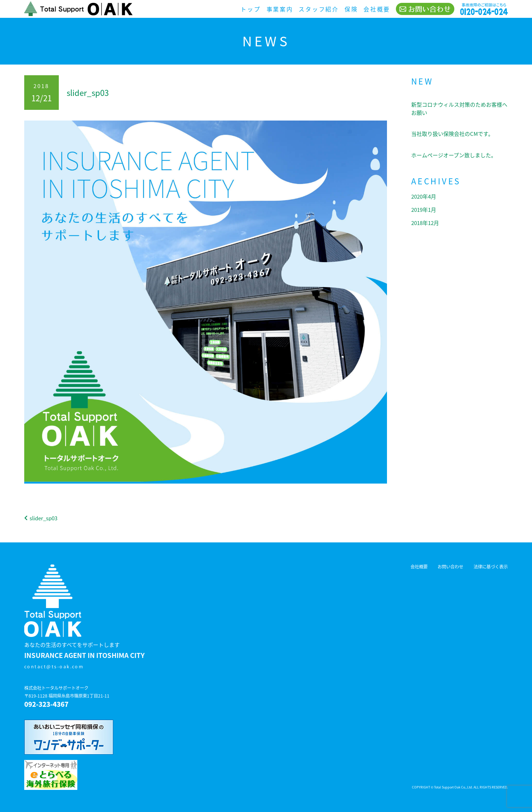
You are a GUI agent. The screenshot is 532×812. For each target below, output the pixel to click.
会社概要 (377, 9)
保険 (351, 9)
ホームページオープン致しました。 (454, 155)
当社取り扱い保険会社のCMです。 (452, 134)
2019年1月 (424, 210)
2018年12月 (425, 223)
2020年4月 (424, 196)
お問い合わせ (450, 567)
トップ (250, 9)
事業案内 (280, 9)
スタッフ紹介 (319, 9)
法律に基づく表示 (491, 567)
